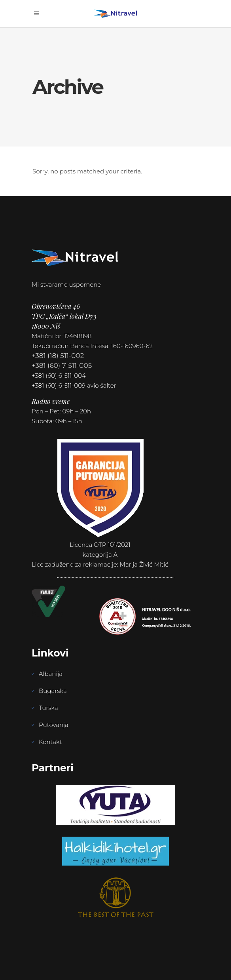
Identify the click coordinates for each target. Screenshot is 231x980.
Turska (48, 708)
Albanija (51, 674)
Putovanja (54, 725)
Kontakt (50, 742)
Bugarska (53, 691)
